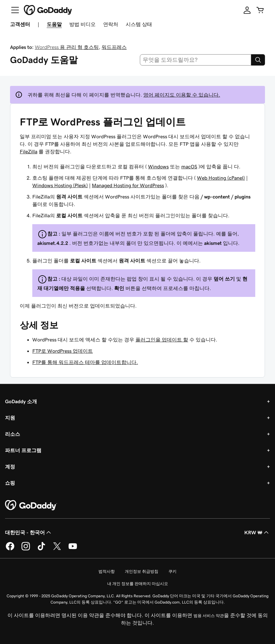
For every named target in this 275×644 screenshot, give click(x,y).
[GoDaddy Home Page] (31, 505)
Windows (158, 166)
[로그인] (247, 10)
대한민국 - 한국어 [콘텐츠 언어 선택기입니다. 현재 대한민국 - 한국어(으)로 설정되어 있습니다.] (29, 532)
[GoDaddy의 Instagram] (26, 549)
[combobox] (196, 60)
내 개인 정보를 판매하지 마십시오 (138, 584)
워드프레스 (114, 47)
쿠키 (172, 571)
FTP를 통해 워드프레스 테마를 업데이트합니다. (85, 362)
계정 (10, 467)
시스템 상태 (139, 24)
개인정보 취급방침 (142, 571)
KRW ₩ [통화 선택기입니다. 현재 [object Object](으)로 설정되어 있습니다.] (257, 532)
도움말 (54, 24)
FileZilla (29, 151)
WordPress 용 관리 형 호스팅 (67, 47)
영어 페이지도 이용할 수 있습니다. (182, 95)
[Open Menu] (13, 10)
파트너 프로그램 (23, 450)
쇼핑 (10, 483)
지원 (10, 418)
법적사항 (107, 571)
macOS (189, 166)
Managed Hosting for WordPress (128, 185)
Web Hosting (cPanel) (221, 178)
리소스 (13, 434)
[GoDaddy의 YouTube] (73, 549)
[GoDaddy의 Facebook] (10, 549)
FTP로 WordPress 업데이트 (63, 351)
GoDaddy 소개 (21, 401)
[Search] (258, 60)
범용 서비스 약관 (209, 616)
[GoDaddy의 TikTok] (41, 549)
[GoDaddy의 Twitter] (57, 549)
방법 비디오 (82, 24)
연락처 (111, 24)
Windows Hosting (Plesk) (60, 185)
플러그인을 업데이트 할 (162, 340)
